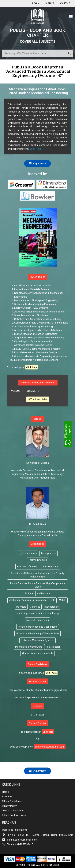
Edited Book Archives (14, 815)
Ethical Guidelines (12, 801)
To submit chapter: (38, 732)
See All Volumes (38, 399)
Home (5, 792)
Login (36, 3)
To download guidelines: (37, 673)
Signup (50, 3)
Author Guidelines (37, 664)
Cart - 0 (65, 3)
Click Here (35, 149)
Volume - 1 (17, 391)
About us (7, 796)
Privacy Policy (9, 806)
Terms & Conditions (13, 811)
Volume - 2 (33, 391)
